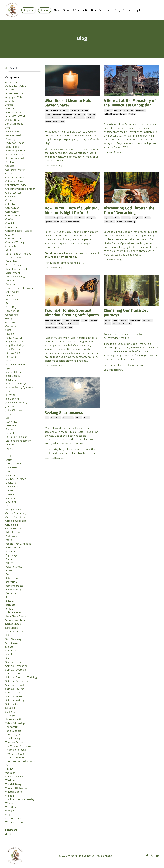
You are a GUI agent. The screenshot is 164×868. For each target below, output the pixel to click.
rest (8, 597)
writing (10, 811)
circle (8, 200)
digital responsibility (53, 114)
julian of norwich (15, 410)
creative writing (15, 242)
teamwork (11, 727)
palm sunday (13, 532)
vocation (132, 114)
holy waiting (13, 353)
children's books (15, 181)
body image (12, 147)
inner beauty (13, 376)
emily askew (12, 292)
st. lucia (10, 708)
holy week (11, 357)
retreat (10, 601)
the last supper (15, 742)
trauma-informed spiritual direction (59, 338)
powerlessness (14, 566)
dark (8, 250)
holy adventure (14, 341)
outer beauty (13, 528)
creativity (11, 246)
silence (9, 647)
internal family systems (19, 387)
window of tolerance (18, 788)
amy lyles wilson (52, 111)
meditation (12, 482)
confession (12, 219)
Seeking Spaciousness (65, 419)
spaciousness (140, 111)
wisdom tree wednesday (55, 122)
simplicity (11, 650)
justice (9, 414)
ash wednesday (14, 124)
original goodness (16, 521)
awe (47, 424)
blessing (10, 139)
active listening (14, 93)
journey (60, 223)
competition (13, 215)
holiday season (14, 337)
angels (9, 105)
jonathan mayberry (16, 402)
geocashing (126, 219)
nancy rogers (137, 219)
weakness (11, 780)
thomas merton (15, 753)
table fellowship (15, 723)
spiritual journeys (15, 689)
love (8, 471)
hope (8, 360)
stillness (123, 114)
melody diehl (13, 486)
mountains (11, 498)
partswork (11, 536)
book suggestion (15, 150)
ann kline (11, 108)
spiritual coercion (16, 669)
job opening (12, 399)
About (57, 10)
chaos (9, 173)
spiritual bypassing (16, 666)
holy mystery (13, 349)
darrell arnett (13, 257)
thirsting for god (16, 750)
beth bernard (13, 135)
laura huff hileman (52, 118)
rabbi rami (12, 578)
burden (9, 162)
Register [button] (28, 10)
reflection (108, 111)
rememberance (14, 586)
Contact (127, 10)
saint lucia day (14, 631)
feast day (11, 307)
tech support (13, 731)
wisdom (10, 796)
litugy (9, 460)
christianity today (16, 185)
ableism (10, 89)
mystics (10, 505)
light (8, 456)
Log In (138, 10)
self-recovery (13, 643)
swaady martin (14, 719)
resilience (93, 331)
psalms (9, 574)
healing (84, 331)
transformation (14, 757)
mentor (10, 490)
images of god (14, 372)
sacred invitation (15, 620)
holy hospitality (80, 114)
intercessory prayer (16, 383)
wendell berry (13, 784)
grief (8, 330)
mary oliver (12, 475)
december (11, 261)
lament (10, 433)
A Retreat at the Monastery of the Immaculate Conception (131, 103)
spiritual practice (15, 692)
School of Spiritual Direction (80, 10)
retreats (118, 111)
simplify (10, 654)
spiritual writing (15, 700)
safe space (90, 118)
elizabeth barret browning (21, 288)
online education (15, 517)
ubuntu (10, 769)
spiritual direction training (21, 677)
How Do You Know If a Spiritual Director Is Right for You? (71, 213)
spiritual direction (111, 114)
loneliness (11, 467)
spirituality (12, 704)
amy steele (12, 101)
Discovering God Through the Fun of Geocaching (130, 211)
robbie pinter (67, 118)
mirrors (10, 494)
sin (7, 658)
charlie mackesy (14, 177)
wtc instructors (14, 822)
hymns (9, 368)
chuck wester (13, 192)
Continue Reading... (54, 166)
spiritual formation (17, 681)
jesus (8, 391)
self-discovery (73, 335)
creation (10, 234)
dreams (10, 280)
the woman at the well (19, 746)
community (64, 111)
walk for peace (14, 776)
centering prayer (15, 170)
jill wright (11, 395)
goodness (11, 322)
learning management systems (18, 442)
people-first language (18, 544)
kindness (10, 429)
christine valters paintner (20, 189)
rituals (9, 608)
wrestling (11, 807)
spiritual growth (15, 685)
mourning (11, 502)
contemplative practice (79, 111)
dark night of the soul (71, 331)
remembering (135, 326)
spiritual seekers (15, 696)
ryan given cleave (16, 616)
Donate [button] (45, 10)
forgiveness (12, 311)
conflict (10, 223)
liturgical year (14, 463)
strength (10, 715)
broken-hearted (14, 158)
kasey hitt (92, 114)
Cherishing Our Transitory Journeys (127, 318)
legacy (115, 326)
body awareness (15, 143)
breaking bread (14, 154)
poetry (9, 563)
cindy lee (11, 196)
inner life (11, 379)
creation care (13, 238)
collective (11, 204)
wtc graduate (13, 818)
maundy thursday (16, 479)
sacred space (79, 118)
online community (16, 513)
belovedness (12, 131)
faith (117, 219)
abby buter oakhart (53, 331)
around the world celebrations (16, 118)
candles (10, 166)
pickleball (11, 551)
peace (9, 540)
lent (8, 452)
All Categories (13, 82)
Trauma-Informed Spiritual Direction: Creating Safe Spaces (69, 321)
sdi (7, 635)
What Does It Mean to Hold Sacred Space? (69, 103)
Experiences (105, 10)
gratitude (11, 326)
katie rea (69, 223)
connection (12, 227)
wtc (8, 815)
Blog (117, 10)
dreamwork (67, 114)
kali (7, 418)
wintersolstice (14, 792)
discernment (50, 223)
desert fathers (14, 265)
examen (10, 295)
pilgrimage (11, 555)
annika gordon (14, 112)
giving (9, 318)
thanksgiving (13, 738)
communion (12, 208)
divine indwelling (15, 276)
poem (9, 559)
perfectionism (13, 547)
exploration (109, 219)
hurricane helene (15, 364)
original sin (12, 524)
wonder (87, 424)
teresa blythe (13, 734)
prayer (147, 219)
